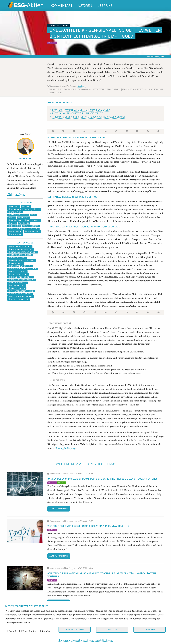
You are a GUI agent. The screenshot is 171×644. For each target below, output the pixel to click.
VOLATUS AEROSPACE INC (21, 291)
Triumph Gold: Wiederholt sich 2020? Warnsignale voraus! (89, 117)
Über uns (105, 6)
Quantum (14, 229)
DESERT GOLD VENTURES (21, 297)
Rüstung (24, 218)
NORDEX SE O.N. (17, 258)
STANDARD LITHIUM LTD (20, 266)
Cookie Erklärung (103, 640)
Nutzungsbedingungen (66, 448)
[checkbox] (7, 631)
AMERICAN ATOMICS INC (21, 249)
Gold (12, 223)
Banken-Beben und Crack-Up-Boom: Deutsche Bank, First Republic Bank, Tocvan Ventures (103, 479)
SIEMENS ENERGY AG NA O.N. (23, 252)
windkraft (15, 212)
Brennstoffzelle (18, 215)
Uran (26, 206)
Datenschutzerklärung (82, 640)
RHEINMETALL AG (18, 283)
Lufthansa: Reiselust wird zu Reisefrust (78, 113)
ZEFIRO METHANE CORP (20, 255)
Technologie (31, 229)
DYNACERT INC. (17, 285)
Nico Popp (81, 86)
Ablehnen (150, 630)
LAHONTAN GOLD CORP (20, 294)
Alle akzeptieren (75, 630)
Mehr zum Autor (16, 194)
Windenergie (32, 231)
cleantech (15, 231)
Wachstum (15, 234)
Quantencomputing (20, 209)
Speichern (112, 630)
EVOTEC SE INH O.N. (19, 299)
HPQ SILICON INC (17, 272)
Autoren (85, 6)
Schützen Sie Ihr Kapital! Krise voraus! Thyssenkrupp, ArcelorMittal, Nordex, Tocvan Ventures (102, 575)
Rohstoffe (15, 220)
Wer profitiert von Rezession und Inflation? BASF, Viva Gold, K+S (88, 526)
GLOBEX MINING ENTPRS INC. (23, 269)
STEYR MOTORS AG (18, 274)
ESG (36, 209)
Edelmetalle (32, 220)
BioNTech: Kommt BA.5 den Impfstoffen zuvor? (81, 110)
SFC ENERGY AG (17, 288)
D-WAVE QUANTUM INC (20, 247)
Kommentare (62, 6)
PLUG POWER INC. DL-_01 (21, 277)
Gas (12, 218)
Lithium (24, 223)
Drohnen (14, 226)
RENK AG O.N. (16, 263)
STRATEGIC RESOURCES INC (22, 280)
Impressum (64, 640)
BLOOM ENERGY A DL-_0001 (22, 260)
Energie (14, 206)
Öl (33, 215)
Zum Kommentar (59, 509)
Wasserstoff (31, 226)
